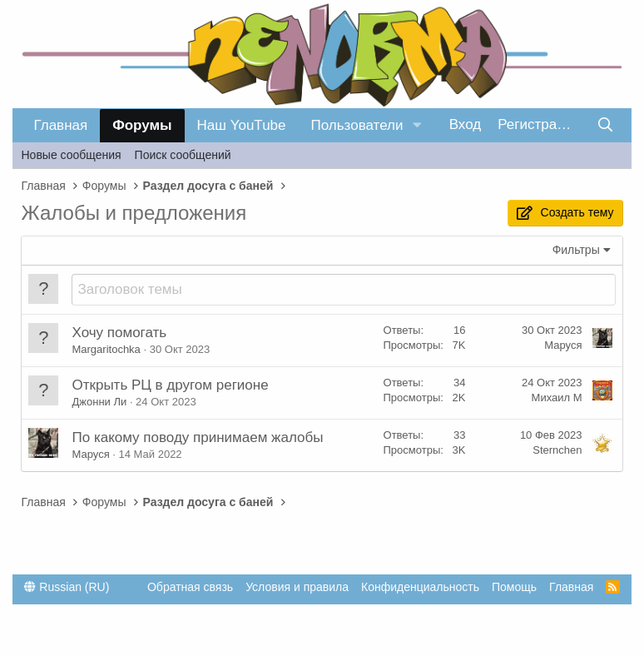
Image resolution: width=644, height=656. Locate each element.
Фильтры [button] (576, 250)
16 (459, 330)
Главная (60, 125)
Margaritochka (106, 349)
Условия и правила (297, 587)
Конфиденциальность (420, 587)
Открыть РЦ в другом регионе (170, 385)
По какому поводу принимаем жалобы (197, 437)
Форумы (142, 125)
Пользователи (357, 125)
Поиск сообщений (183, 155)
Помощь (514, 587)
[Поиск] (606, 125)
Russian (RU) (67, 587)
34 (459, 383)
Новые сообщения (71, 155)
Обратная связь (190, 587)
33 (459, 435)
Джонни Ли (99, 402)
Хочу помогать (119, 333)
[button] (417, 126)
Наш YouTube (242, 125)
